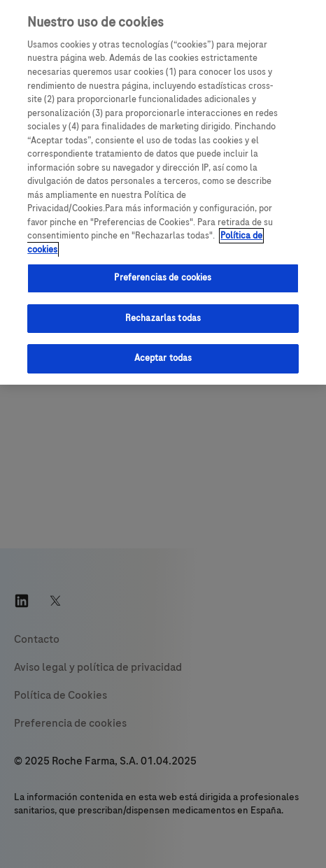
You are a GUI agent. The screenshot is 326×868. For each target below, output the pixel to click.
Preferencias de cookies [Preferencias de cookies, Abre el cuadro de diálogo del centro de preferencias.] (163, 278)
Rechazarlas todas (163, 318)
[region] (163, 192)
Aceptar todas (163, 358)
